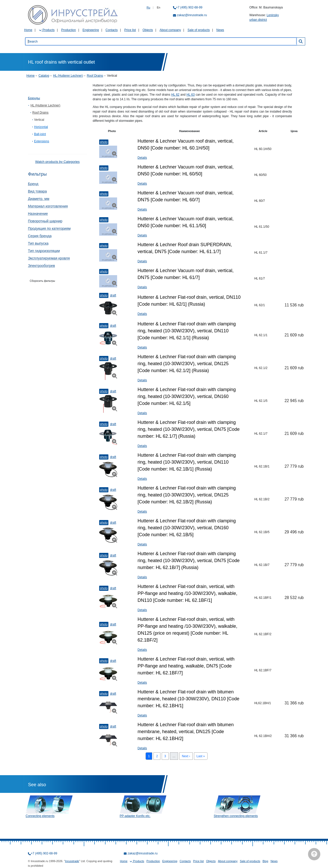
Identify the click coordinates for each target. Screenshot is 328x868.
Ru (148, 7)
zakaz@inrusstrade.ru (192, 15)
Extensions (42, 141)
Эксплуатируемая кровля (49, 258)
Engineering (91, 30)
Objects (148, 30)
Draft (113, 295)
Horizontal (41, 127)
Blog (265, 861)
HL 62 (175, 95)
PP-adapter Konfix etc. (135, 816)
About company (170, 30)
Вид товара (37, 191)
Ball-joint (40, 134)
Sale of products (199, 30)
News (220, 30)
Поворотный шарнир (45, 221)
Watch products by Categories (57, 162)
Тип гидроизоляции (44, 251)
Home (28, 30)
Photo (104, 142)
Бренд (33, 184)
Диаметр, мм (39, 199)
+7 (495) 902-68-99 (189, 7)
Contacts (112, 30)
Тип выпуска (38, 243)
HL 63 (191, 95)
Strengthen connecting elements (236, 816)
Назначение (38, 214)
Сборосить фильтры (42, 281)
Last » (201, 756)
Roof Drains (95, 76)
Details (142, 158)
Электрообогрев (42, 266)
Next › (186, 756)
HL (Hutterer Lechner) (68, 76)
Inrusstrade (72, 861)
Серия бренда (40, 236)
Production (69, 30)
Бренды (34, 98)
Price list (130, 30)
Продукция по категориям (49, 228)
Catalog (44, 76)
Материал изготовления (48, 206)
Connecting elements (40, 816)
